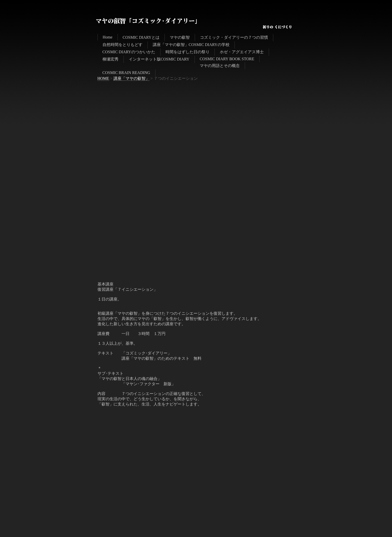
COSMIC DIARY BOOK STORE (227, 59)
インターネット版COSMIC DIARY (159, 59)
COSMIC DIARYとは (141, 37)
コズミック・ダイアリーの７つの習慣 (234, 37)
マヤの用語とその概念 (220, 66)
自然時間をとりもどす (122, 45)
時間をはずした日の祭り (187, 52)
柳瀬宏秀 (110, 59)
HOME (103, 78)
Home (108, 37)
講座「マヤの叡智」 (131, 78)
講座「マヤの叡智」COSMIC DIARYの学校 (191, 45)
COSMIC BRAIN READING (126, 73)
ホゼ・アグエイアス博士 (242, 52)
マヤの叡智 (180, 37)
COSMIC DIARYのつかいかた (129, 52)
